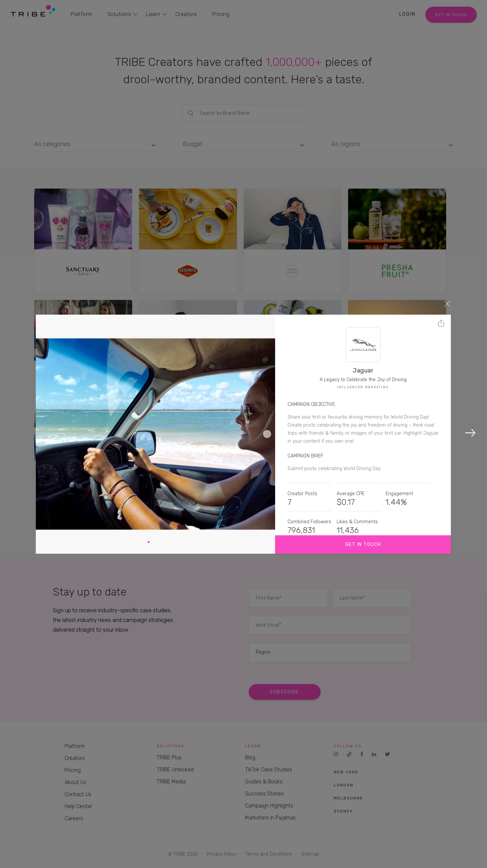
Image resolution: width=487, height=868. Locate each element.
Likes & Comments (357, 522)
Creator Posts (302, 494)
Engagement (399, 494)
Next (267, 434)
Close (447, 304)
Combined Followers (309, 522)
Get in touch (363, 545)
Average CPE (351, 494)
